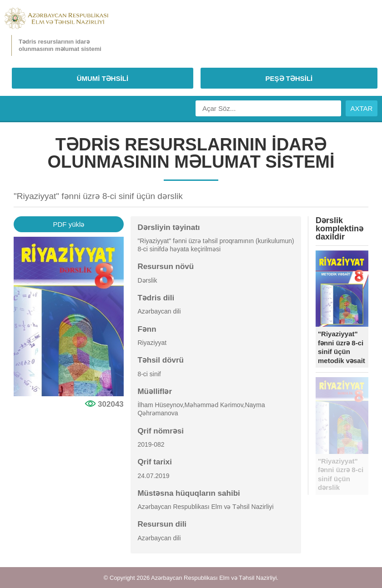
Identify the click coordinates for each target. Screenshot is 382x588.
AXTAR (362, 108)
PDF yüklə (68, 224)
